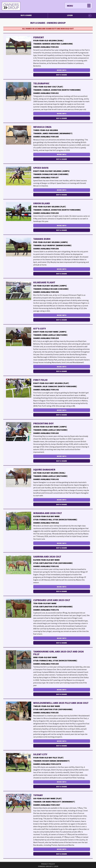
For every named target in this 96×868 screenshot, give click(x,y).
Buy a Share (26, 15)
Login (70, 15)
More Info (62, 70)
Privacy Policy (48, 864)
